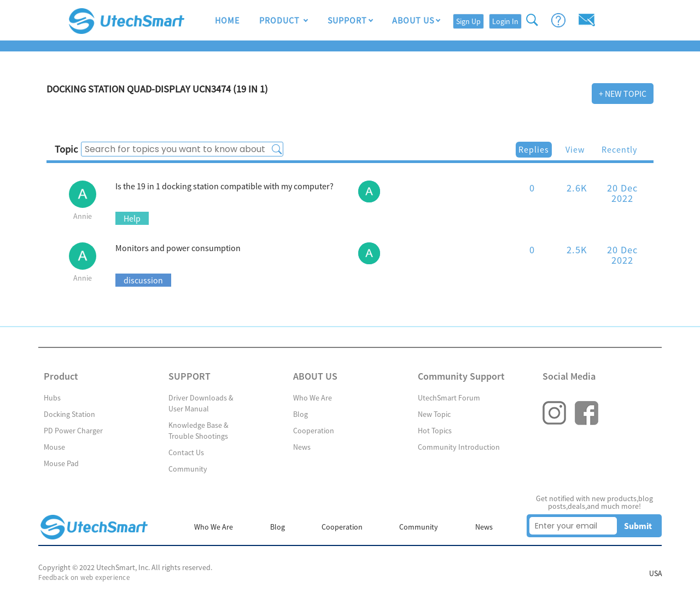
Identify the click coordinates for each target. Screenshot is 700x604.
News (302, 447)
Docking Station (69, 414)
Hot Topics (435, 431)
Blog (301, 414)
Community (188, 469)
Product (281, 21)
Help (132, 218)
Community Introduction (459, 447)
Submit (638, 526)
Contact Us (186, 452)
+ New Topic (623, 94)
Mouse (54, 447)
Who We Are (313, 398)
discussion (143, 280)
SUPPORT (347, 21)
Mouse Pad (61, 463)
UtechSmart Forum (449, 398)
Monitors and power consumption (178, 248)
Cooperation (314, 431)
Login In (505, 21)
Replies (534, 149)
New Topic (434, 414)
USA (655, 574)
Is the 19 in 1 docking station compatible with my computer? (224, 186)
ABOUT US (413, 21)
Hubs (52, 398)
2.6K (577, 188)
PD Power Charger (73, 431)
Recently (619, 149)
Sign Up (468, 21)
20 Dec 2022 (622, 193)
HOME (227, 21)
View (575, 149)
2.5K (577, 250)
